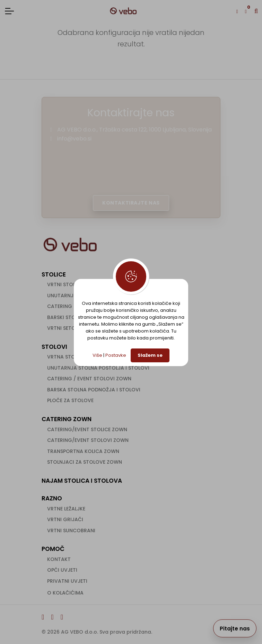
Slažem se (150, 355)
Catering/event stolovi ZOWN (88, 440)
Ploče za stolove (70, 400)
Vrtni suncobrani (71, 530)
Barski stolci (65, 317)
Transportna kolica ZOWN (83, 451)
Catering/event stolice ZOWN (87, 429)
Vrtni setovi (64, 328)
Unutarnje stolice (72, 296)
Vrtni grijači (65, 519)
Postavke (116, 355)
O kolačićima (65, 593)
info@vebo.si (74, 139)
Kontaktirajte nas (131, 203)
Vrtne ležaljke (66, 509)
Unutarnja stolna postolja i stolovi (98, 368)
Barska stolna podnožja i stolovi (94, 390)
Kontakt (59, 559)
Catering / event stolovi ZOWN (89, 379)
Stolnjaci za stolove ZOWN (85, 462)
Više (97, 355)
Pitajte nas (235, 629)
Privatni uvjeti (67, 581)
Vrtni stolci (64, 284)
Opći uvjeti (62, 570)
